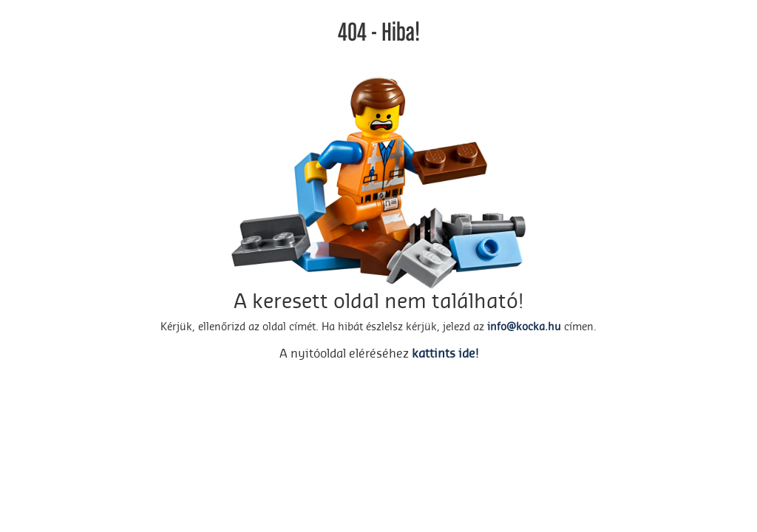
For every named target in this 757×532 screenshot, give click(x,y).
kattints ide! (445, 354)
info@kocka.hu (524, 327)
